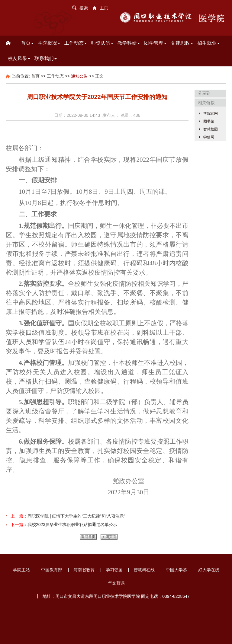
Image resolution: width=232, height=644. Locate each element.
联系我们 (46, 58)
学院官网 (211, 113)
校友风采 (19, 58)
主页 (104, 8)
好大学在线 (209, 570)
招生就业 (208, 43)
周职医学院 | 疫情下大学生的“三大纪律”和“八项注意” (76, 516)
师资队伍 (102, 43)
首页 (27, 43)
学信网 (209, 137)
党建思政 (182, 43)
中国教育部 (52, 570)
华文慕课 (116, 583)
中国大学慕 (176, 570)
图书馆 (209, 121)
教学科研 (129, 43)
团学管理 (155, 43)
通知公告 (79, 76)
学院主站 (21, 570)
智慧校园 (211, 129)
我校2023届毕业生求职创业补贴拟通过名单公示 (72, 524)
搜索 (84, 8)
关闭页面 (109, 537)
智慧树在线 (144, 570)
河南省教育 (84, 570)
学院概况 (49, 43)
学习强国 (114, 570)
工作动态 (76, 43)
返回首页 (88, 537)
